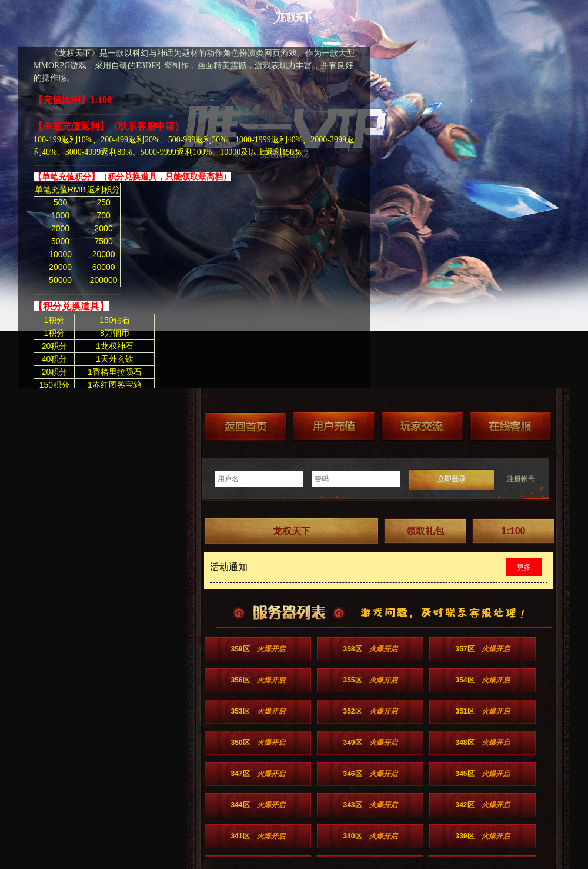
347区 (258, 774)
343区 (370, 805)
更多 (524, 567)
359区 (258, 649)
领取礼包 (425, 531)
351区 (482, 711)
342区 (482, 805)
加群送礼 (422, 426)
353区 (258, 711)
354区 (482, 680)
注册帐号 (521, 479)
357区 (482, 649)
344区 (258, 805)
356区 (258, 680)
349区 (370, 743)
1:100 (514, 531)
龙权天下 (292, 531)
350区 (258, 743)
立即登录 (452, 479)
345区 (482, 774)
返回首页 (246, 426)
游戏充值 (334, 426)
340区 (370, 836)
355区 (370, 680)
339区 (482, 836)
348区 (482, 743)
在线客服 (510, 426)
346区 (370, 774)
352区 (370, 711)
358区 (370, 649)
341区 (258, 836)
